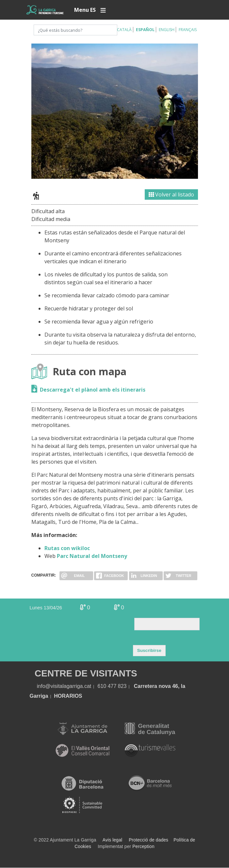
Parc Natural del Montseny (92, 556)
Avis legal (112, 840)
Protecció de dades (148, 840)
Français (188, 30)
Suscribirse (149, 650)
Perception (143, 847)
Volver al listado (171, 194)
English (167, 30)
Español (145, 30)
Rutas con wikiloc (67, 548)
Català (124, 30)
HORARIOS (68, 696)
